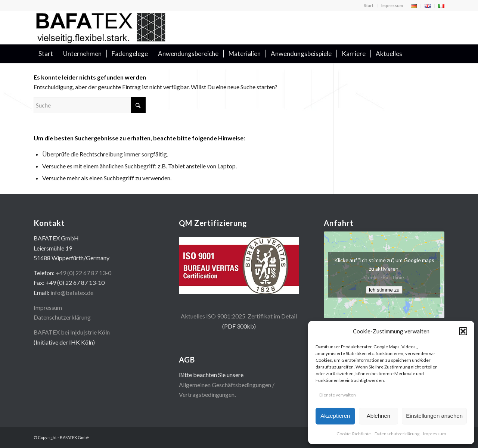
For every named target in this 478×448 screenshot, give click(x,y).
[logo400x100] (101, 28)
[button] (463, 331)
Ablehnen (378, 416)
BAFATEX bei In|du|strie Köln (72, 332)
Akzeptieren (335, 416)
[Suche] (440, 54)
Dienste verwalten (338, 395)
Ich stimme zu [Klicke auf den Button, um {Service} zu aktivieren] (384, 290)
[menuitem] (369, 6)
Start (369, 5)
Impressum (435, 434)
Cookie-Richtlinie (354, 434)
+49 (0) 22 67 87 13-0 (83, 273)
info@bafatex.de (72, 293)
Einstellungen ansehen (434, 416)
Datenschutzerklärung (397, 434)
